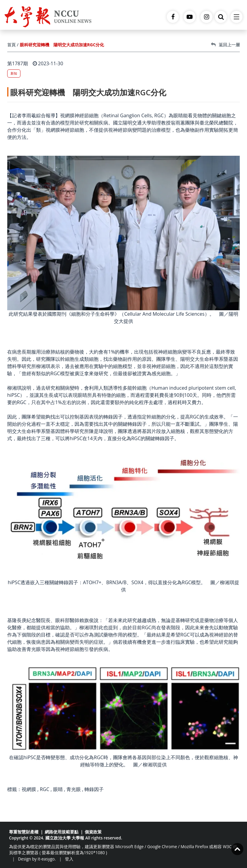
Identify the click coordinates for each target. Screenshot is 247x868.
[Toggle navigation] (236, 17)
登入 (69, 859)
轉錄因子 (94, 789)
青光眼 (74, 789)
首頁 (11, 45)
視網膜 (29, 789)
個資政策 (93, 832)
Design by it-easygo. (37, 859)
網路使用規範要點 (62, 832)
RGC (44, 789)
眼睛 (58, 789)
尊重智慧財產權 (24, 832)
